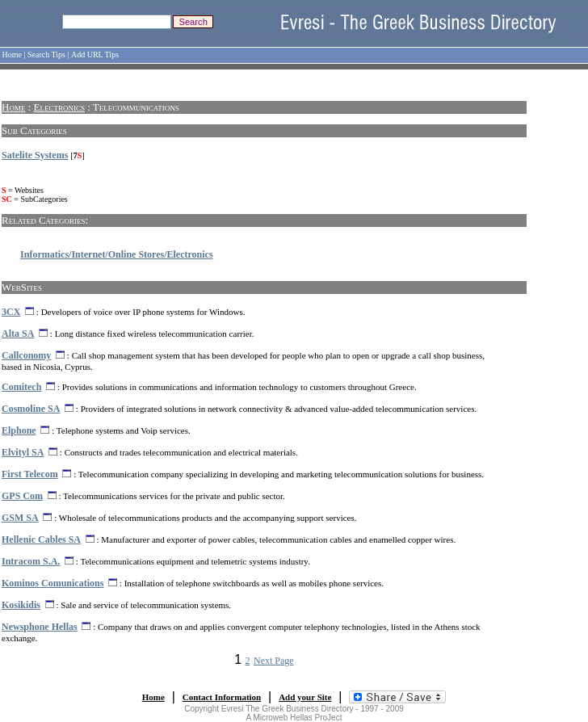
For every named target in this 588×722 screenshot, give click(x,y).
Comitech (21, 387)
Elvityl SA (23, 452)
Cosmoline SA (31, 409)
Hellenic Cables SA (41, 539)
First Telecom (30, 474)
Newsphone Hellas (40, 627)
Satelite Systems (35, 155)
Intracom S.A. (31, 561)
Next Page (274, 661)
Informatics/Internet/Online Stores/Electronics (117, 254)
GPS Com (22, 496)
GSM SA (20, 518)
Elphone (19, 430)
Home (12, 55)
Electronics (59, 107)
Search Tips (46, 55)
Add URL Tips (95, 55)
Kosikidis (21, 605)
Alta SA (18, 334)
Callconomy (26, 355)
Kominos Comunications (52, 583)
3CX (11, 312)
